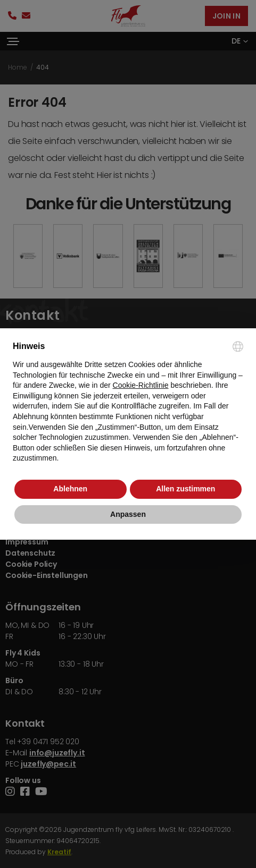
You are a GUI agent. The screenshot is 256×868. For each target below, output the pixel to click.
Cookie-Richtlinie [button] (141, 385)
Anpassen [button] (128, 514)
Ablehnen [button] (70, 489)
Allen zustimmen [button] (185, 489)
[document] (128, 402)
